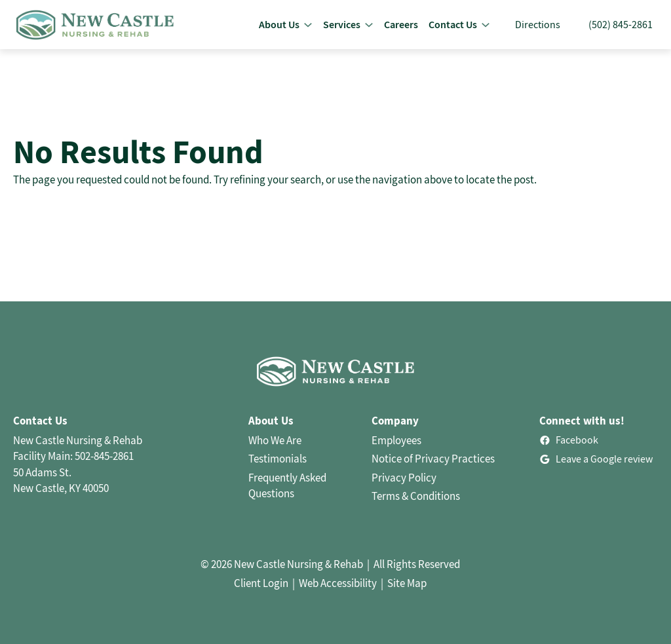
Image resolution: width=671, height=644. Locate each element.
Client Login (261, 583)
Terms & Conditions (416, 496)
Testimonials (278, 459)
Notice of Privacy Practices (433, 459)
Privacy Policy (404, 478)
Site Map (407, 583)
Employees (396, 440)
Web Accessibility (338, 583)
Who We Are (275, 440)
